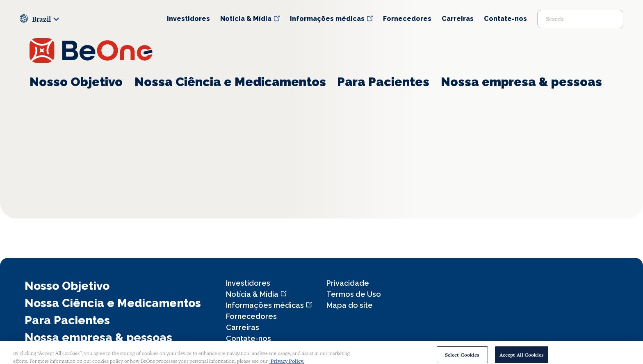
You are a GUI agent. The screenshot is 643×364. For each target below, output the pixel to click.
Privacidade (348, 283)
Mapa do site (350, 305)
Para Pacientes (383, 82)
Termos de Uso (354, 294)
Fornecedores (407, 19)
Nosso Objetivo (76, 82)
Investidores (188, 19)
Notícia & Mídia (246, 19)
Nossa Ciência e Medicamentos (230, 82)
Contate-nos (505, 19)
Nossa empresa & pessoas (521, 82)
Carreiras (458, 19)
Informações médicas (327, 19)
